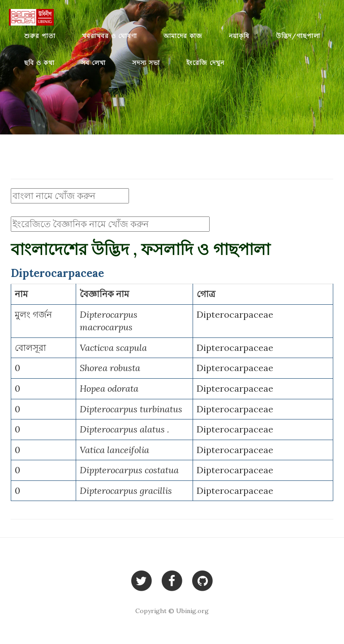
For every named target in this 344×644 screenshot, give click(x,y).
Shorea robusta (110, 368)
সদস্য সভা (146, 63)
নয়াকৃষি (239, 36)
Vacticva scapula (113, 348)
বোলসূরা (30, 348)
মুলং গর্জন (33, 314)
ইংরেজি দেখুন (205, 63)
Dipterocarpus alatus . (125, 429)
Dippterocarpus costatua (129, 470)
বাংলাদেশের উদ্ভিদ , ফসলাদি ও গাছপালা (140, 249)
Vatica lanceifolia (114, 450)
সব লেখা (93, 63)
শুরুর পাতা (40, 36)
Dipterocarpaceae (235, 314)
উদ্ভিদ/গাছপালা (298, 36)
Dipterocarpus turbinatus (131, 409)
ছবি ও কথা (39, 63)
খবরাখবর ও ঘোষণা (110, 36)
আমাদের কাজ (183, 36)
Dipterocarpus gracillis (126, 491)
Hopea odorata (109, 388)
